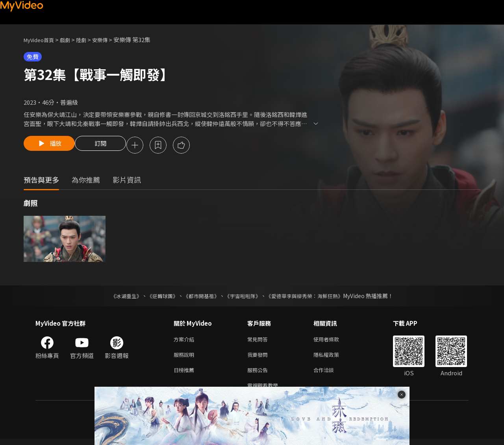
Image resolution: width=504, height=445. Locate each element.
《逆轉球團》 (158, 297)
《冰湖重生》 (119, 297)
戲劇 (71, 40)
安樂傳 (110, 40)
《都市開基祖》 (199, 297)
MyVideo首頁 (42, 40)
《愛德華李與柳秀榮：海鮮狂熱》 (309, 297)
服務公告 (259, 374)
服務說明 (185, 357)
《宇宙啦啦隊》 (243, 297)
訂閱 (107, 146)
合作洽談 (330, 374)
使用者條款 (333, 341)
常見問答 (259, 341)
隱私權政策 (333, 357)
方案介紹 (185, 341)
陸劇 (89, 40)
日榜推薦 (185, 374)
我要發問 (259, 357)
